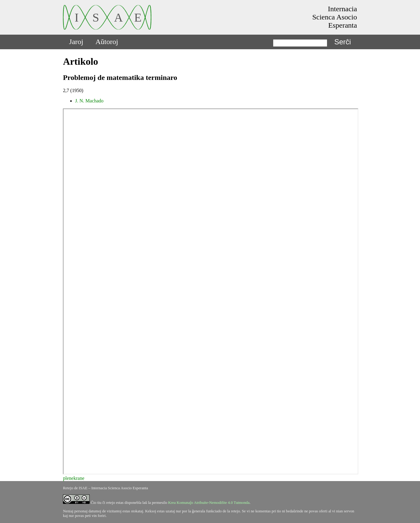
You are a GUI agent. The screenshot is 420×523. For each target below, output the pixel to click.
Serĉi (343, 42)
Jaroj (76, 42)
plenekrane (74, 478)
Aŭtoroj (107, 42)
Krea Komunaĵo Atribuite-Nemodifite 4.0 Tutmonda (209, 503)
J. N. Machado (89, 101)
